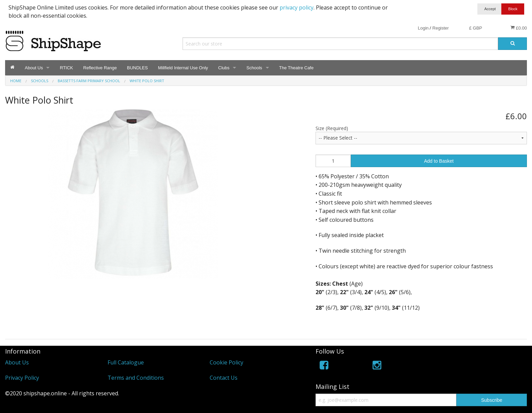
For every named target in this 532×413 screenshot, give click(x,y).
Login (423, 28)
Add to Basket (439, 161)
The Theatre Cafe (297, 68)
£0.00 (519, 28)
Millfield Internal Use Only (183, 68)
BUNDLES (137, 68)
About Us (34, 68)
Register (440, 28)
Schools (254, 68)
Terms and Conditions (136, 378)
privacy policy (297, 7)
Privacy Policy (22, 378)
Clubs (224, 68)
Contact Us (224, 378)
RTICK (66, 68)
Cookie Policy (226, 362)
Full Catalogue (126, 362)
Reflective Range (100, 68)
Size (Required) (332, 128)
